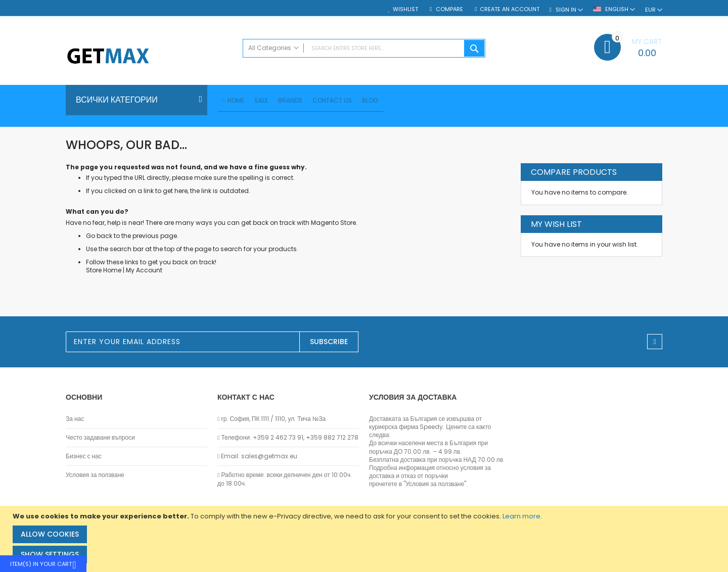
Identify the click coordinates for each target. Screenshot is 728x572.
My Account (144, 272)
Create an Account (510, 9)
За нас (75, 419)
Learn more (521, 516)
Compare (449, 9)
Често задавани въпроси (100, 438)
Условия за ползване (95, 475)
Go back (99, 237)
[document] (365, 539)
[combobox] (364, 48)
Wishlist (405, 9)
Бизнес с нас (84, 456)
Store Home (104, 272)
